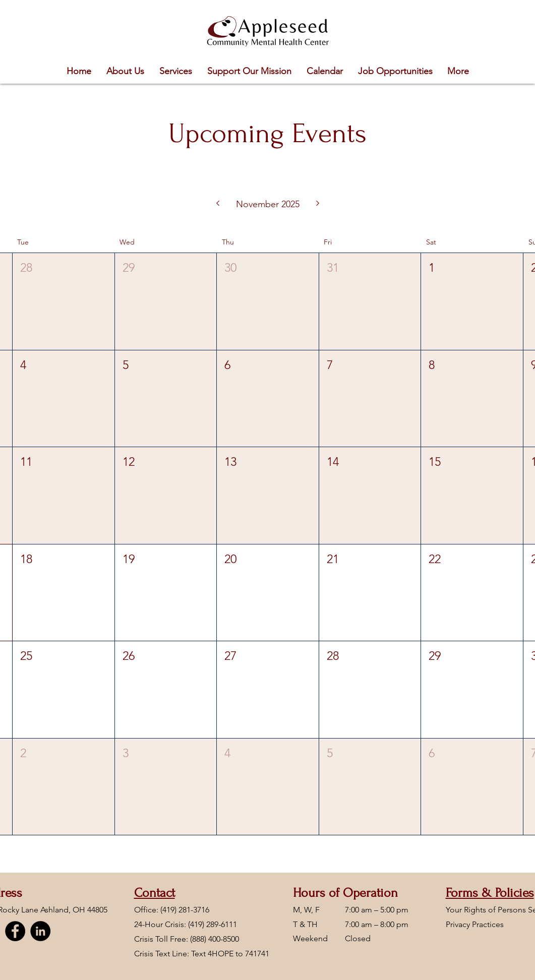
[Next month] (318, 204)
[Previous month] (218, 204)
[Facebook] (15, 931)
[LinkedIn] (40, 931)
